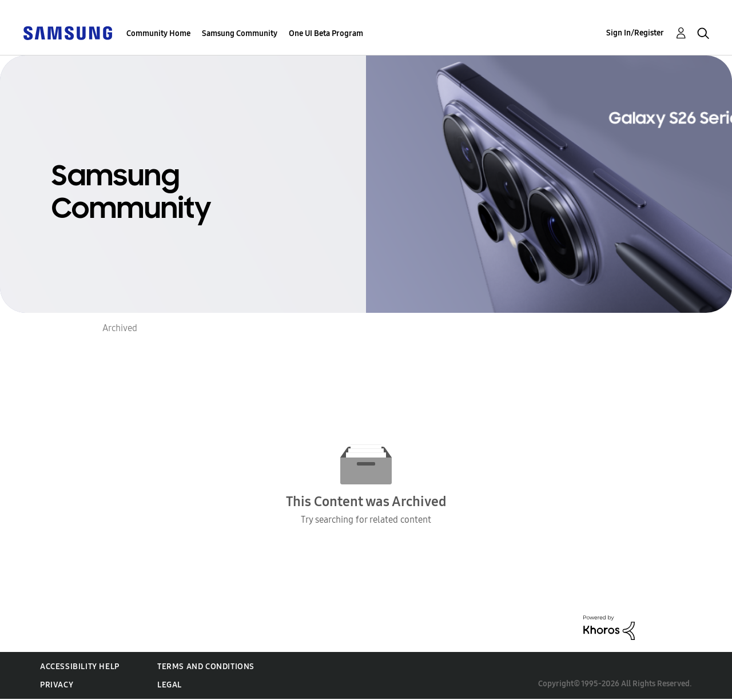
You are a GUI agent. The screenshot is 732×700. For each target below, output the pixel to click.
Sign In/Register (635, 33)
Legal (170, 685)
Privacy (57, 685)
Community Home (158, 33)
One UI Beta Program (326, 33)
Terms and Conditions (206, 667)
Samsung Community (240, 33)
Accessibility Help (80, 667)
